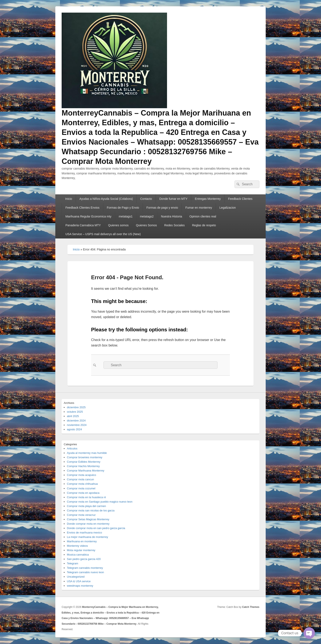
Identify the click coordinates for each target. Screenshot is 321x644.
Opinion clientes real (203, 216)
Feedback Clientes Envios (82, 208)
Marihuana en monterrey (82, 541)
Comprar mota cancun (80, 479)
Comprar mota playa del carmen (86, 506)
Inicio (69, 199)
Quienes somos (118, 225)
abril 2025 (73, 416)
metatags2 (147, 216)
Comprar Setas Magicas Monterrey (88, 519)
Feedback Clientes (240, 199)
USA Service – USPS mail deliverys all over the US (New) (103, 234)
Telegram (72, 563)
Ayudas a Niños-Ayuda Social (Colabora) (106, 199)
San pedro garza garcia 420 (84, 559)
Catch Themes (251, 607)
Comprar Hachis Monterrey (83, 466)
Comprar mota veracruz (81, 515)
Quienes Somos (146, 225)
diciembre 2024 (76, 421)
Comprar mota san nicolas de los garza (91, 510)
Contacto (146, 199)
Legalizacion (228, 208)
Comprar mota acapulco (82, 475)
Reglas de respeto (204, 225)
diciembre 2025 (76, 407)
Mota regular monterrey (81, 550)
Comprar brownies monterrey (85, 457)
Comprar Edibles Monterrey (84, 462)
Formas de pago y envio (162, 208)
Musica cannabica (78, 555)
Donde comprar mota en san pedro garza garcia (96, 528)
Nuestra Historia (171, 216)
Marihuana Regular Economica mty (88, 216)
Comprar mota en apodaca (83, 493)
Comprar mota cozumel (81, 488)
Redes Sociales (174, 225)
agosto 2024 (74, 429)
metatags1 (126, 216)
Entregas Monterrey (208, 199)
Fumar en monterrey (199, 208)
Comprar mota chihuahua (82, 484)
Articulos (72, 448)
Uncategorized (76, 577)
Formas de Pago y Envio (123, 208)
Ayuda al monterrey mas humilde (87, 453)
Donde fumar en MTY (173, 199)
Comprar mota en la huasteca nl (86, 497)
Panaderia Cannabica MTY (83, 225)
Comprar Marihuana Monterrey (86, 471)
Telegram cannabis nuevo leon (85, 572)
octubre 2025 (75, 412)
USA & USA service (79, 581)
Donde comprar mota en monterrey (88, 524)
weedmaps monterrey (80, 586)
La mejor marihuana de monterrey (88, 537)
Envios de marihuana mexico (84, 533)
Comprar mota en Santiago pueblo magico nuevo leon (100, 502)
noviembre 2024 (77, 425)
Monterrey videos (77, 546)
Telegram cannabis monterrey (85, 568)
